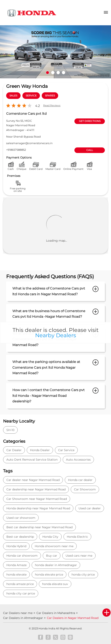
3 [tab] (58, 73)
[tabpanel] (55, 52)
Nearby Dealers (56, 335)
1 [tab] (47, 73)
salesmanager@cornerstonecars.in (29, 143)
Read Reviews (52, 105)
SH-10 (10, 430)
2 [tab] (53, 73)
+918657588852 (16, 150)
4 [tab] (64, 73)
